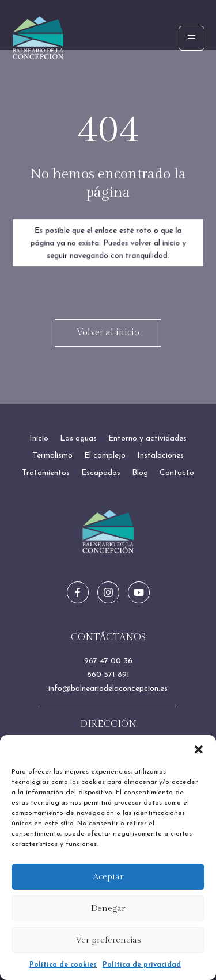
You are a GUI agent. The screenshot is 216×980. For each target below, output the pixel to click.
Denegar (108, 908)
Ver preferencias (108, 940)
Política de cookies (63, 965)
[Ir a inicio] (108, 532)
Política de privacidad (142, 965)
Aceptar (108, 877)
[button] (199, 749)
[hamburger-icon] (192, 38)
